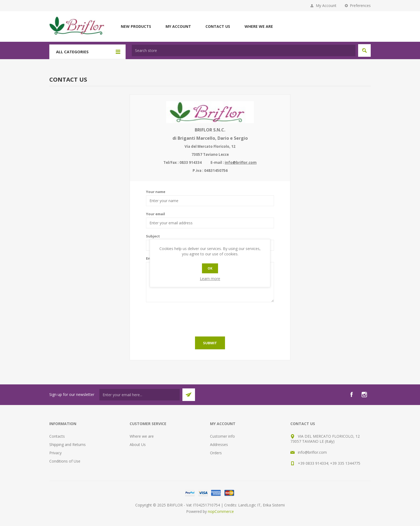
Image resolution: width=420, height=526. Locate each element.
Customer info (222, 436)
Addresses (219, 444)
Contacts (57, 436)
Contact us (218, 26)
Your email (155, 214)
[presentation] (210, 318)
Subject (153, 236)
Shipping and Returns (67, 444)
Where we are (259, 26)
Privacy (55, 453)
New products (136, 26)
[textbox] (244, 50)
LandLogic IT (249, 505)
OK (210, 268)
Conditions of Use (65, 461)
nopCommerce (221, 511)
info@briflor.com (241, 162)
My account (178, 26)
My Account (326, 5)
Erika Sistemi (274, 505)
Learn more (210, 279)
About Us (138, 444)
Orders (216, 453)
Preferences (360, 5)
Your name (156, 192)
